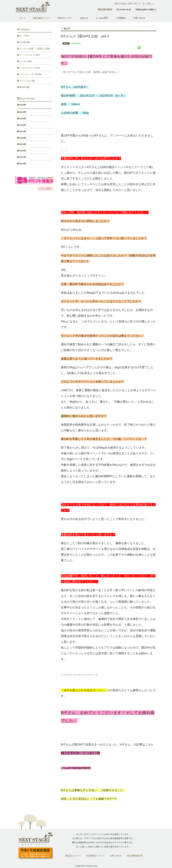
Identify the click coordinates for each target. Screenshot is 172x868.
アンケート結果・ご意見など (32, 49)
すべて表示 (24, 36)
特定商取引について (95, 856)
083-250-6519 (105, 10)
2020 (22, 138)
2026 (22, 105)
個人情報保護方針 (135, 856)
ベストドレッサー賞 (28, 74)
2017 (22, 157)
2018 (22, 151)
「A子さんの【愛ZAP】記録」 (80, 753)
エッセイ (23, 61)
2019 (22, 144)
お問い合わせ (116, 856)
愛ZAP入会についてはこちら (76, 768)
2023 (22, 119)
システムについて (27, 68)
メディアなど (25, 81)
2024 (22, 112)
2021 (22, 131)
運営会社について (73, 856)
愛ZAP (22, 87)
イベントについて (27, 55)
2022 (22, 125)
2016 (22, 164)
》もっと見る (45, 189)
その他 (22, 42)
